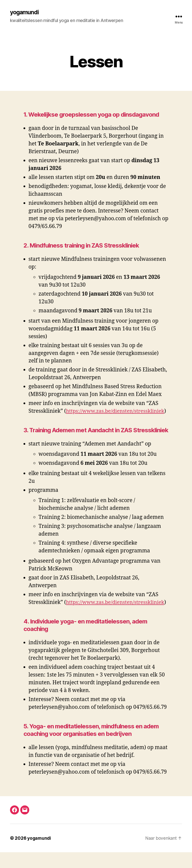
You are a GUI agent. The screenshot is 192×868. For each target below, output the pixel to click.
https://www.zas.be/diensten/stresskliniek (82, 419)
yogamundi (25, 13)
